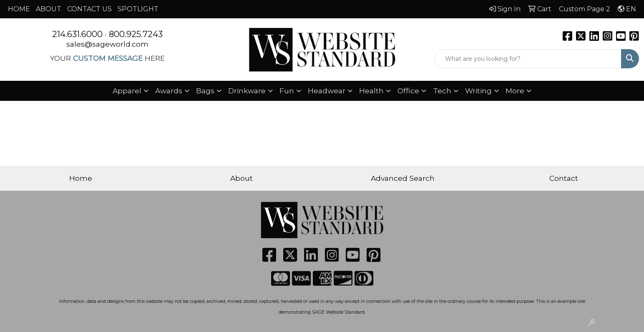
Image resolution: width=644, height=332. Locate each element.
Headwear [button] (327, 91)
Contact (564, 178)
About (241, 178)
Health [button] (371, 91)
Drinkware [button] (247, 91)
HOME (19, 9)
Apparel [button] (127, 91)
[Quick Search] (528, 59)
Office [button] (408, 91)
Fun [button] (287, 91)
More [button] (515, 91)
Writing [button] (478, 91)
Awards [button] (169, 91)
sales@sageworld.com (107, 44)
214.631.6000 (77, 34)
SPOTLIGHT (138, 9)
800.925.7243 (136, 34)
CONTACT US (89, 9)
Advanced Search (403, 178)
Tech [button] (442, 91)
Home (81, 178)
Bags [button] (205, 91)
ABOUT (49, 9)
